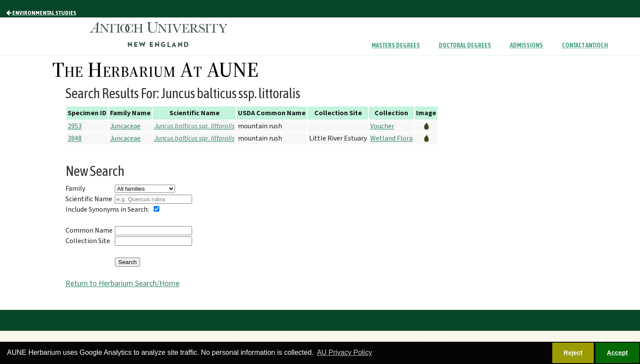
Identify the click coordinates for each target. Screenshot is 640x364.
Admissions (526, 45)
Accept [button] (617, 353)
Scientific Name (89, 199)
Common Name (89, 230)
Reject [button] (573, 353)
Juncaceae (125, 126)
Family (75, 189)
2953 (75, 126)
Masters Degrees (396, 45)
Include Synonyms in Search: (107, 209)
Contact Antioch (585, 45)
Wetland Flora (391, 138)
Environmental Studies (41, 13)
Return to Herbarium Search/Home (122, 283)
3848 (75, 138)
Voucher (382, 126)
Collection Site (88, 241)
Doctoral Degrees (465, 45)
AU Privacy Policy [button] (344, 352)
